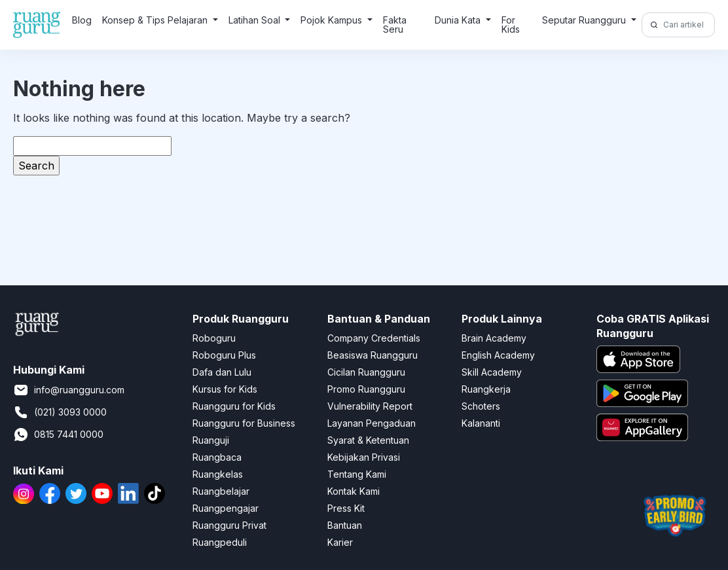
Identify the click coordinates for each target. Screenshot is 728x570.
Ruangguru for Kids (234, 406)
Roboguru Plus (224, 355)
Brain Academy (494, 338)
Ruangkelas (218, 474)
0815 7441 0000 (58, 435)
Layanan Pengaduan (372, 423)
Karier (340, 542)
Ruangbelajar (221, 491)
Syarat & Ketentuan (368, 440)
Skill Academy (492, 372)
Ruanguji (211, 440)
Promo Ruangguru (366, 389)
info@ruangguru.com (69, 390)
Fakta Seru (395, 25)
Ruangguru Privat (229, 525)
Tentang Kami (357, 474)
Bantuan (345, 525)
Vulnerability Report (370, 406)
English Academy (498, 355)
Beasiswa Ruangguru (373, 355)
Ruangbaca (217, 457)
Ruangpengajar (226, 508)
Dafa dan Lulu (222, 372)
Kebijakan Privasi (364, 457)
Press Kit (346, 508)
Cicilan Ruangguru (366, 372)
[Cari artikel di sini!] (687, 25)
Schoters (481, 406)
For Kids (511, 25)
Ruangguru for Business (244, 423)
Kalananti (481, 423)
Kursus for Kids (225, 389)
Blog (82, 20)
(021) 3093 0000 (60, 412)
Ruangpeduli (220, 542)
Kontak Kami (354, 491)
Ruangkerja (486, 389)
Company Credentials (374, 338)
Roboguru (214, 338)
